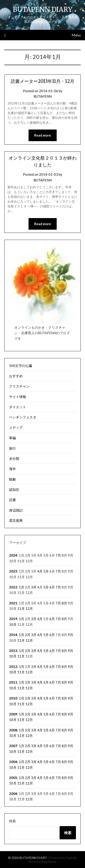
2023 (13, 571)
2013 (13, 651)
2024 (13, 555)
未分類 (14, 458)
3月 (34, 587)
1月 (22, 587)
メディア (16, 428)
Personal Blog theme (43, 862)
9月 (70, 635)
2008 (13, 730)
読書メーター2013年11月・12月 (42, 81)
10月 (13, 624)
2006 (13, 762)
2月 (28, 635)
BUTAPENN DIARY (43, 9)
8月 (64, 603)
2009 (13, 714)
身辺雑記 (16, 510)
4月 (40, 571)
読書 (12, 500)
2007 (13, 746)
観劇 (12, 479)
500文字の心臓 (21, 366)
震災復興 (16, 520)
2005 (13, 778)
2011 (13, 682)
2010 (13, 698)
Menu (76, 35)
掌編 (12, 438)
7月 (58, 555)
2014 (13, 635)
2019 (13, 619)
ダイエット (18, 407)
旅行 (12, 448)
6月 (52, 587)
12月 (29, 608)
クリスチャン (19, 386)
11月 (21, 608)
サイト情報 (18, 397)
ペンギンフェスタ (23, 417)
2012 (13, 667)
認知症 (14, 489)
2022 (13, 587)
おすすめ (16, 376)
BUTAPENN (43, 96)
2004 (13, 794)
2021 (13, 603)
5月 (46, 571)
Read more (43, 135)
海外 (12, 469)
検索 (12, 821)
